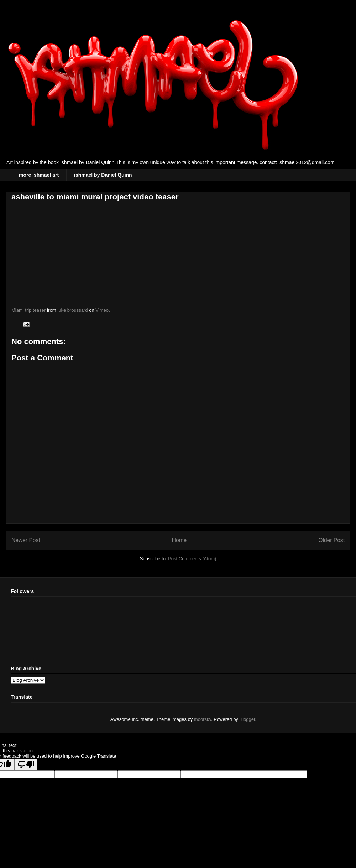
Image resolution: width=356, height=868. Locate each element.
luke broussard (72, 310)
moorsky (203, 719)
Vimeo (102, 310)
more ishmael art (39, 175)
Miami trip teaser (28, 310)
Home (179, 540)
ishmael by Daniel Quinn (103, 175)
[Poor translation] (26, 765)
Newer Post (26, 540)
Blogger (247, 719)
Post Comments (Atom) (192, 559)
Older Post (331, 540)
